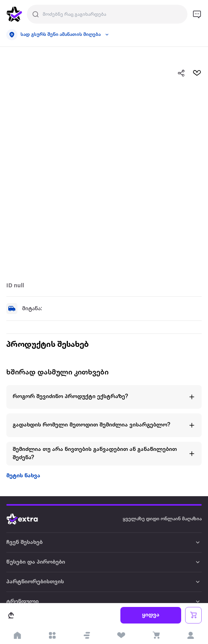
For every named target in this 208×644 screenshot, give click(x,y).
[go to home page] (14, 14)
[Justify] (36, 14)
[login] (191, 635)
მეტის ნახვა (23, 476)
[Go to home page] (28, 519)
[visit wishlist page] (122, 635)
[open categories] (52, 635)
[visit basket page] (156, 635)
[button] (87, 635)
